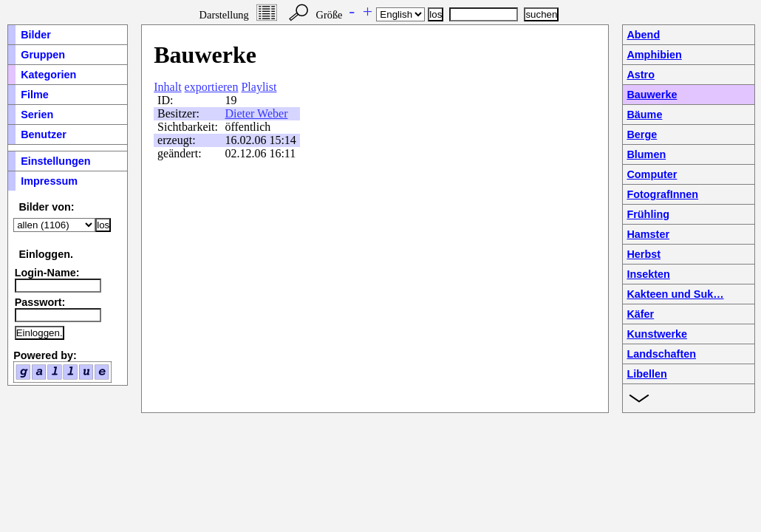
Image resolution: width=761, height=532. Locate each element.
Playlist (259, 87)
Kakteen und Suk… (675, 294)
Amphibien (654, 55)
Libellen (646, 374)
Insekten (648, 274)
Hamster (648, 234)
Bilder (36, 35)
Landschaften (661, 354)
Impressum (49, 181)
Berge (642, 134)
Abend (643, 35)
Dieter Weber (256, 113)
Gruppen (43, 55)
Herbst (644, 254)
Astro (641, 75)
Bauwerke (652, 95)
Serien (37, 115)
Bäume (644, 115)
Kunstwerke (657, 334)
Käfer (640, 314)
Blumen (646, 154)
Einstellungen (55, 161)
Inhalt (167, 87)
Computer (652, 174)
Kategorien (48, 75)
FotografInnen (662, 194)
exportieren (212, 87)
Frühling (648, 214)
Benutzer (44, 134)
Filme (35, 95)
